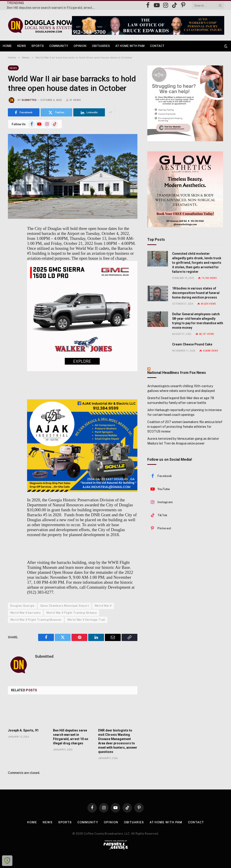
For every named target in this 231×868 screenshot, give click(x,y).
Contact (157, 46)
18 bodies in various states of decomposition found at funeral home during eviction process (196, 293)
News (22, 46)
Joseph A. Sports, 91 (23, 730)
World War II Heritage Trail (86, 620)
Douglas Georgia (22, 606)
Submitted (29, 100)
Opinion (80, 46)
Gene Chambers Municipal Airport (65, 606)
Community (59, 46)
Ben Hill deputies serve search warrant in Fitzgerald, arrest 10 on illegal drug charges (52, 8)
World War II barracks (25, 613)
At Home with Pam (130, 46)
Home (7, 46)
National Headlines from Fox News (177, 373)
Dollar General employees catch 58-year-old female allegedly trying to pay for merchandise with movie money (198, 321)
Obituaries (101, 46)
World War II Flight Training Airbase (72, 613)
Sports (38, 46)
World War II (103, 606)
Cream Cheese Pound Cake (192, 344)
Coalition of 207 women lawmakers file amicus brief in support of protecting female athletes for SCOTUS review (185, 427)
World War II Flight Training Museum (36, 620)
